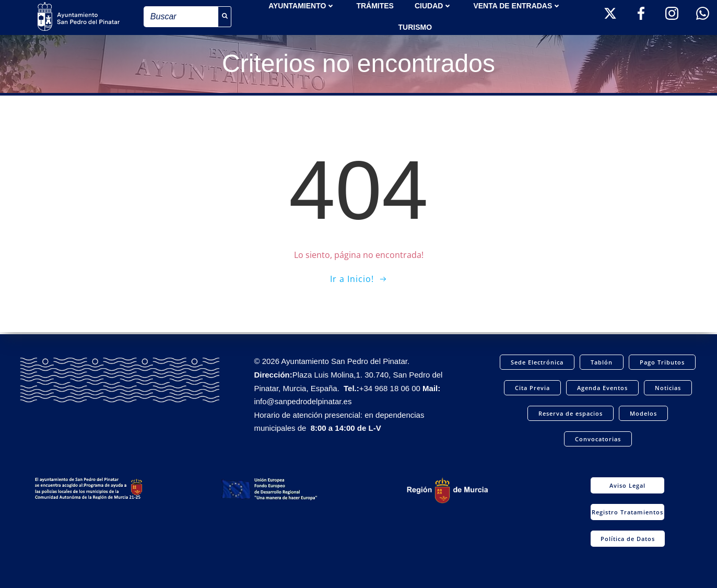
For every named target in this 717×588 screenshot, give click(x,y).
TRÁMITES (375, 5)
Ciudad (433, 5)
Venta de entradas (517, 5)
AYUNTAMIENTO (302, 5)
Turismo (415, 27)
